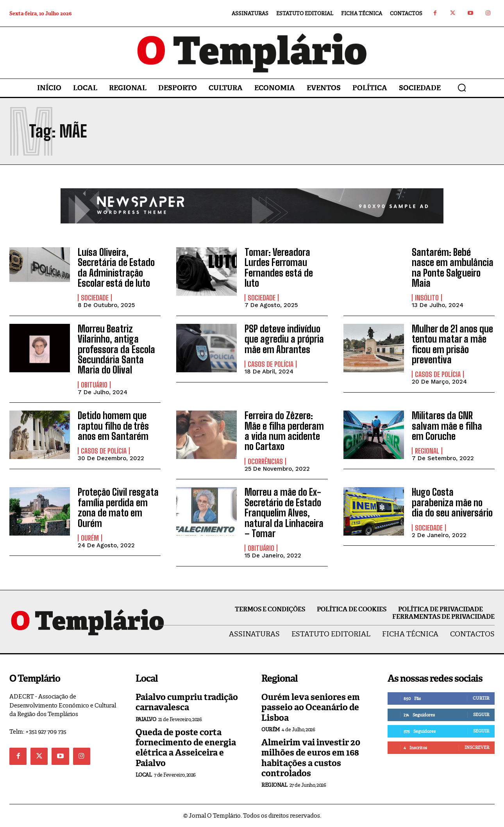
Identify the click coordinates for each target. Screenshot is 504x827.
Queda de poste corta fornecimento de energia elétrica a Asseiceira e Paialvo (186, 748)
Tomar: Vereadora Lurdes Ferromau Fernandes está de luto (279, 268)
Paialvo (146, 719)
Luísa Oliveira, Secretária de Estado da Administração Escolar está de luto (116, 268)
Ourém (90, 538)
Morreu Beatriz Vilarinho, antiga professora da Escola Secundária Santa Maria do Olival (116, 349)
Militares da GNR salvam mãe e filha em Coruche (447, 426)
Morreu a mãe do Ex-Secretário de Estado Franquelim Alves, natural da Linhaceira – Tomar (284, 513)
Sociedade (95, 298)
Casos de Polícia (271, 364)
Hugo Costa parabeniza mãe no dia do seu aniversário (452, 502)
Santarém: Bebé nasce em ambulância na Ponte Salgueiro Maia (453, 268)
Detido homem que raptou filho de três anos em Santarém (113, 426)
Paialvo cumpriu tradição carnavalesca (187, 702)
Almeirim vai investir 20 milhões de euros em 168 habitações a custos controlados (311, 758)
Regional (427, 451)
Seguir (481, 714)
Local (144, 775)
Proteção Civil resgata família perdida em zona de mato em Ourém (118, 507)
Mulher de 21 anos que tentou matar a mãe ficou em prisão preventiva (452, 344)
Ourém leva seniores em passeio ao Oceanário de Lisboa (311, 707)
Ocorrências (265, 461)
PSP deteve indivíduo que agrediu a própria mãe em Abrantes (284, 339)
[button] (462, 88)
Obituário (94, 385)
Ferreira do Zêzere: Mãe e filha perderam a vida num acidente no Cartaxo (284, 431)
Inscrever (477, 747)
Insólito (427, 298)
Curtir (481, 698)
